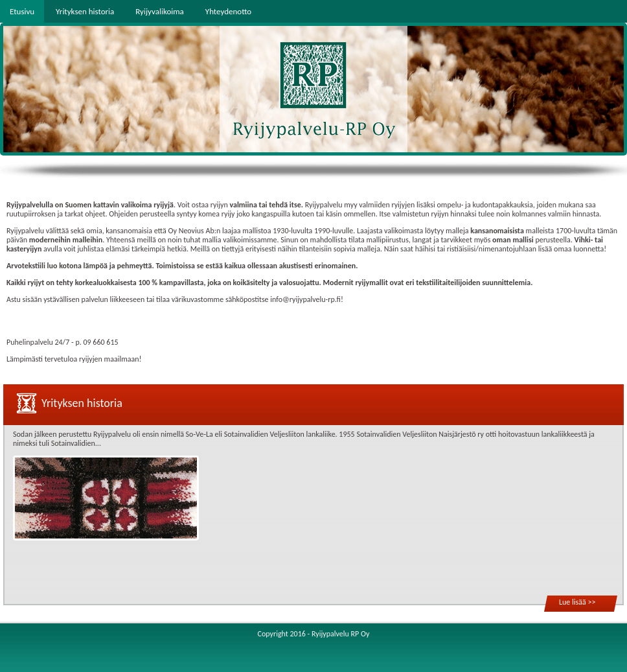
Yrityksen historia (85, 11)
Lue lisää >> (577, 602)
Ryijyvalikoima (160, 11)
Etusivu (22, 11)
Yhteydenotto (228, 11)
